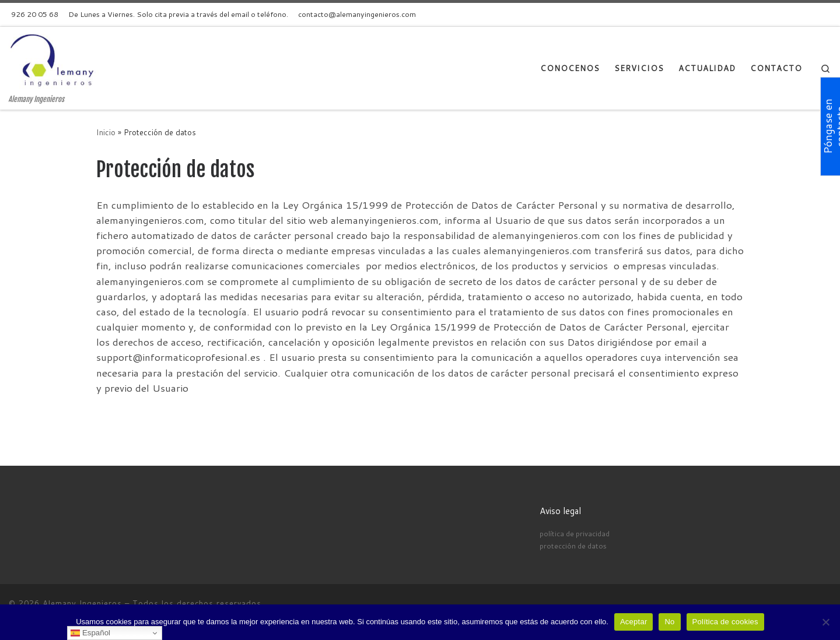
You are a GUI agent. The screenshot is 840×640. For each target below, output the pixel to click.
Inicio (106, 132)
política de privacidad (575, 533)
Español (90, 633)
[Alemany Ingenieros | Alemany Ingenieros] (55, 61)
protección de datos (573, 546)
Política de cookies (725, 622)
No (669, 622)
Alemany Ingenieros (82, 603)
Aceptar (634, 622)
